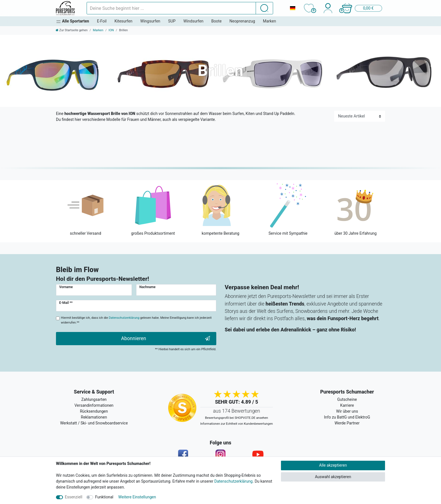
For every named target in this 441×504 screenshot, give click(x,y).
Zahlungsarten (94, 399)
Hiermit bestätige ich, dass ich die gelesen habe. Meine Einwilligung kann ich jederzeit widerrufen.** (136, 320)
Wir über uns (347, 411)
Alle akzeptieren (333, 465)
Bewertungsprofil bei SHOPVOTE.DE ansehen (237, 418)
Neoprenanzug (242, 21)
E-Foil (102, 21)
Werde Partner (347, 423)
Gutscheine (347, 399)
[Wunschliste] (309, 8)
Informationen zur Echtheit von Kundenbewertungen (237, 424)
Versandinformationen (94, 405)
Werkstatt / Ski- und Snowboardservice (94, 423)
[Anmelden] (328, 8)
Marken (270, 21)
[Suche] (264, 8)
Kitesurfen (123, 21)
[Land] (292, 8)
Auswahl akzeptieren (333, 477)
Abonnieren (166, 339)
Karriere (347, 405)
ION (111, 30)
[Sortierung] (360, 116)
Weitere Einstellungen (137, 497)
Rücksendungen (94, 411)
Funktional (104, 497)
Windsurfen (193, 21)
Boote (216, 21)
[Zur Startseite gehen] (72, 30)
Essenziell (74, 497)
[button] (362, 8)
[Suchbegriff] (171, 8)
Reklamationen (94, 417)
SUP (172, 21)
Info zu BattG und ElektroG (347, 417)
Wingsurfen (150, 21)
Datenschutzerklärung (233, 481)
